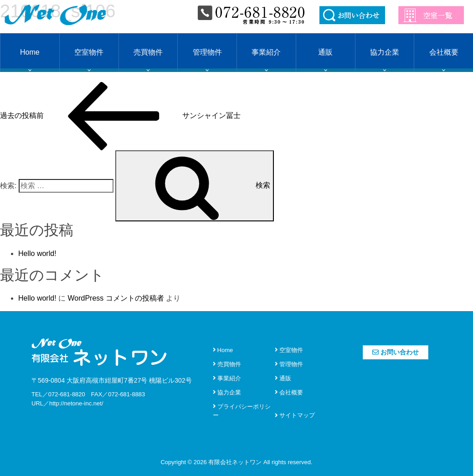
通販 (325, 52)
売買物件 (148, 52)
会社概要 (444, 52)
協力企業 (385, 52)
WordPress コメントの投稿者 (116, 298)
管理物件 (207, 52)
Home (30, 52)
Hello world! (37, 253)
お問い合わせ (396, 352)
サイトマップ (295, 415)
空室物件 (89, 52)
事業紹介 (266, 52)
